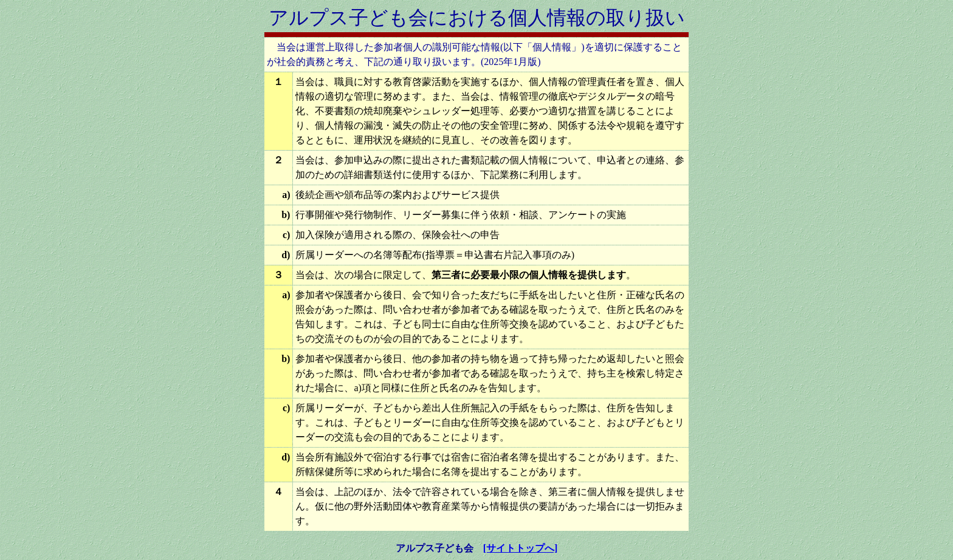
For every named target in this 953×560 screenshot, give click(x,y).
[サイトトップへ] (521, 548)
